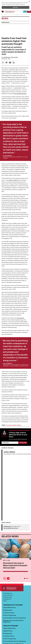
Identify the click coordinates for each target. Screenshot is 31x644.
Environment (9, 425)
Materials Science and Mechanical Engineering (13, 621)
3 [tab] (27, 578)
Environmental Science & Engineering (14, 618)
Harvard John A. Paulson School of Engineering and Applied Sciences (12, 588)
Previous (5, 578)
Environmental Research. (20, 94)
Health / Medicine (17, 425)
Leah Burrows (7, 57)
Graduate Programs (11, 626)
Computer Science (9, 613)
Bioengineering (8, 610)
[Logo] (8, 11)
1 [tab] (25, 578)
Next (8, 578)
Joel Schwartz (20, 318)
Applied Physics (8, 631)
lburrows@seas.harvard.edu (11, 528)
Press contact (14, 57)
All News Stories (5, 22)
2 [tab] (26, 578)
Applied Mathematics (9, 607)
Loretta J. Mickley (13, 180)
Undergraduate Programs (13, 605)
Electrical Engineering (10, 615)
